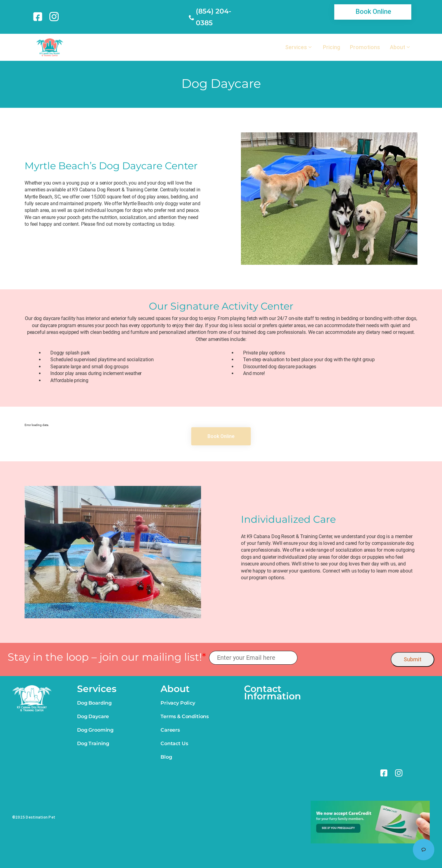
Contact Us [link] (174, 743)
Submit (413, 659)
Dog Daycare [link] (93, 716)
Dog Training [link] (93, 743)
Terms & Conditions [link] (185, 716)
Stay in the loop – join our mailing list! (107, 657)
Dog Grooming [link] (95, 730)
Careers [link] (170, 730)
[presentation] (344, 658)
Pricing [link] (331, 47)
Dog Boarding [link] (94, 703)
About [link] (397, 47)
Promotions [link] (365, 47)
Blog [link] (166, 757)
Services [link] (296, 47)
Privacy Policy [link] (178, 703)
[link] (39, 17)
